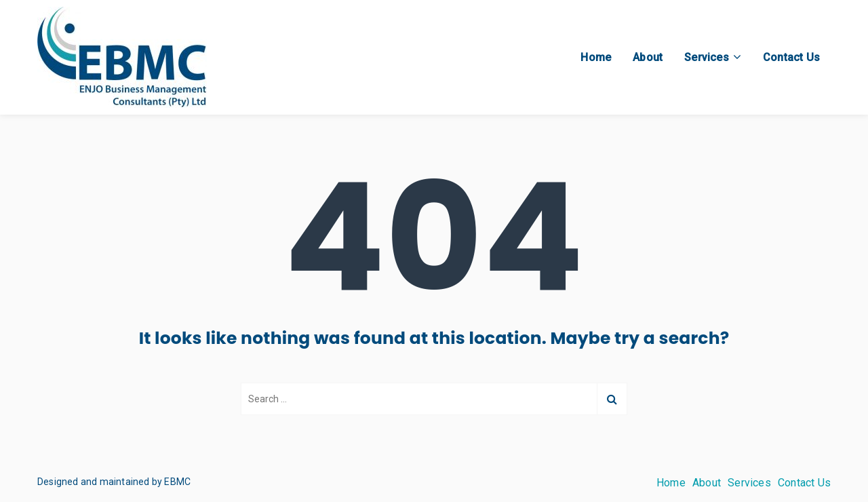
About (648, 57)
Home (596, 57)
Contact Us (791, 57)
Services (707, 57)
